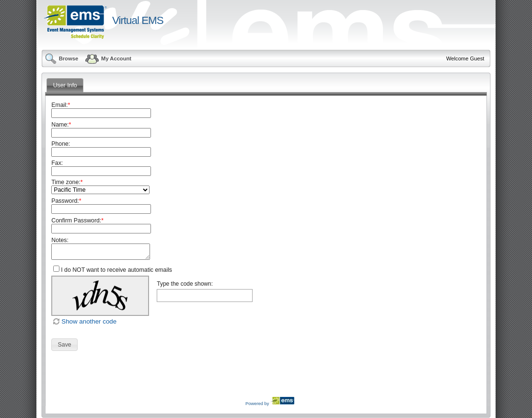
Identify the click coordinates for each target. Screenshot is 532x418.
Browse (61, 58)
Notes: (60, 240)
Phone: (61, 144)
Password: (66, 201)
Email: (61, 105)
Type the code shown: (185, 284)
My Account (108, 58)
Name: (61, 125)
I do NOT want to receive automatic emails (116, 270)
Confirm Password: (77, 221)
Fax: (57, 163)
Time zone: (67, 182)
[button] (64, 345)
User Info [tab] (65, 85)
